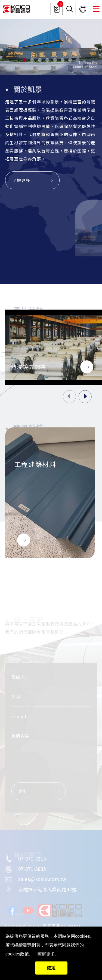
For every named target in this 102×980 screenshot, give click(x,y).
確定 (51, 968)
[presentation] (70, 397)
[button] (24, 60)
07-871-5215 (32, 858)
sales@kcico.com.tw (42, 879)
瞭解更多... (48, 954)
